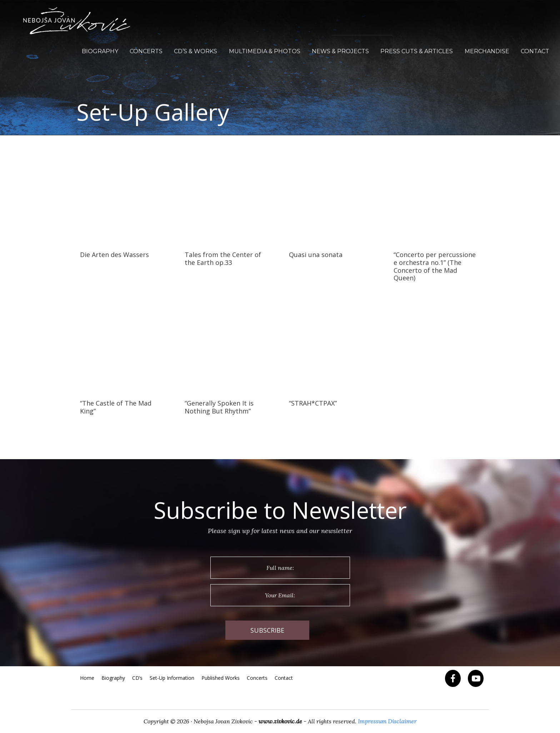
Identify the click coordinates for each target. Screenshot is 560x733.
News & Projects (343, 51)
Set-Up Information (172, 678)
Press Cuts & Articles (418, 51)
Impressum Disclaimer (387, 721)
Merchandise (488, 51)
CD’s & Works (200, 51)
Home (87, 678)
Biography (106, 51)
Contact (535, 51)
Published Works (221, 678)
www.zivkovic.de (280, 721)
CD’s (137, 678)
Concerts (151, 51)
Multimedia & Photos (268, 51)
